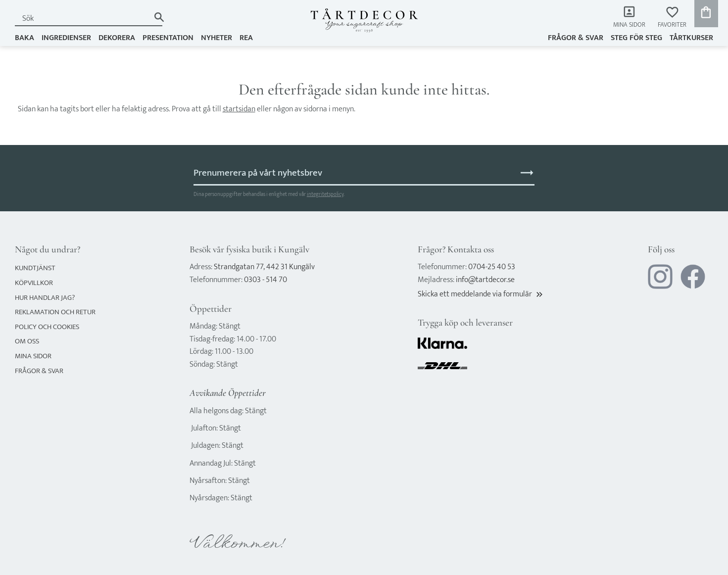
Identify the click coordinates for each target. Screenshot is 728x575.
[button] (672, 18)
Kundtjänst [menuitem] (35, 268)
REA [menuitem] (246, 38)
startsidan (239, 109)
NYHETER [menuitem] (217, 38)
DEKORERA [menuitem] (117, 38)
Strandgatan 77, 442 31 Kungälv (264, 267)
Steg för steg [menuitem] (636, 38)
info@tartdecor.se (485, 280)
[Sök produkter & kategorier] (82, 19)
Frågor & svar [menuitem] (576, 38)
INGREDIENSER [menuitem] (66, 38)
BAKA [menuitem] (24, 38)
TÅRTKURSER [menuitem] (691, 38)
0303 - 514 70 (266, 280)
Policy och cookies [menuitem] (47, 327)
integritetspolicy (325, 194)
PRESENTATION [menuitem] (168, 38)
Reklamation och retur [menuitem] (55, 312)
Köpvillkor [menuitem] (34, 283)
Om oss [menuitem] (27, 341)
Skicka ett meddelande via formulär (481, 294)
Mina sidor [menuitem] (629, 25)
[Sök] (159, 17)
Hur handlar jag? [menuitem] (45, 298)
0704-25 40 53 (492, 267)
